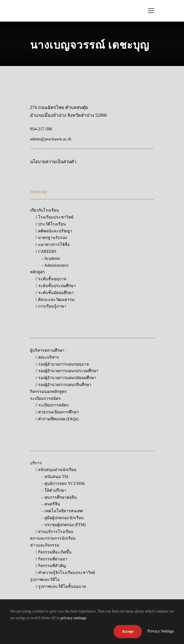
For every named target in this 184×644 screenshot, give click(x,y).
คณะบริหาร (48, 357)
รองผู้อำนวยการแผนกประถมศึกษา (67, 371)
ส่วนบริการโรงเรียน (55, 532)
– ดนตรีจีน (51, 504)
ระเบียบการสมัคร (52, 405)
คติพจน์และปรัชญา (54, 231)
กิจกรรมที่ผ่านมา (52, 559)
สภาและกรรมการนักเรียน (53, 538)
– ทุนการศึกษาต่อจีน (59, 497)
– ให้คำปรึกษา (54, 490)
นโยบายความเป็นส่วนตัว (53, 162)
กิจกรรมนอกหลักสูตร (48, 392)
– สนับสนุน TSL (55, 477)
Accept (128, 631)
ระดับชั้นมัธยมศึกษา (55, 293)
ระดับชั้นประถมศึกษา (56, 286)
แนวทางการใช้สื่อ (53, 245)
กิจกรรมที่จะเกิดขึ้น (54, 552)
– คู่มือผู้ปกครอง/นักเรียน (63, 518)
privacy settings (73, 618)
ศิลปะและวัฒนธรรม (55, 300)
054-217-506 (41, 129)
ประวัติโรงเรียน (51, 224)
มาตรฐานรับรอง (52, 238)
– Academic (51, 258)
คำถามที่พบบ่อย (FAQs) (57, 419)
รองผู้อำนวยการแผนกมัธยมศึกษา (66, 378)
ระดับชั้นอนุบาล (51, 279)
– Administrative (55, 265)
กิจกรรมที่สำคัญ (51, 566)
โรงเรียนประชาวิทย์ (55, 217)
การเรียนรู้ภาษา (51, 306)
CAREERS (46, 252)
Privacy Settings (161, 631)
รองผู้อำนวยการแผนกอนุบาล (63, 364)
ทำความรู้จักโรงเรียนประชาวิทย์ (66, 573)
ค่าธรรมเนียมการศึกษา (57, 412)
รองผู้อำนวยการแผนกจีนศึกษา (64, 385)
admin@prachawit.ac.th (51, 139)
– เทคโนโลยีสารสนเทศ (62, 511)
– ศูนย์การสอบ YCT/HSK (63, 484)
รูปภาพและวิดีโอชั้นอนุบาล (61, 586)
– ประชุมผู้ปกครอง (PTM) (64, 525)
